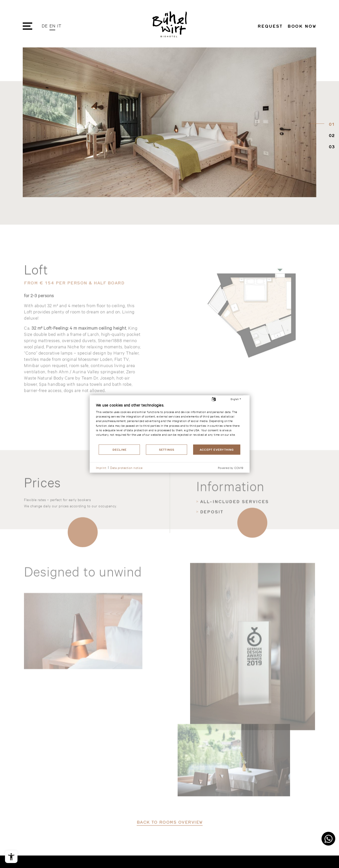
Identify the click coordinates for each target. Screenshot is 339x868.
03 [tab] (331, 147)
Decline (120, 450)
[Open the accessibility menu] (11, 857)
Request (270, 26)
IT (59, 26)
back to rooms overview (170, 848)
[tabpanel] (169, 123)
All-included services (234, 553)
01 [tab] (331, 125)
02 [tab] (331, 136)
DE (45, 26)
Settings (167, 450)
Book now (302, 26)
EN (52, 26)
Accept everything (217, 450)
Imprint (101, 467)
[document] (170, 423)
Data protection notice (126, 467)
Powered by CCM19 (231, 468)
